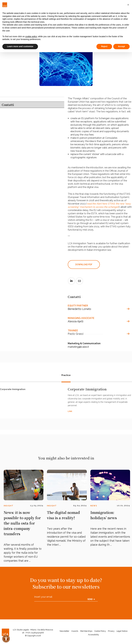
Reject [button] (104, 46)
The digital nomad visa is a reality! (63, 515)
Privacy (111, 631)
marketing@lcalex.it (78, 347)
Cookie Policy (100, 631)
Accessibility (93, 635)
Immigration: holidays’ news (104, 515)
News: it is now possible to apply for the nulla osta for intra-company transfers (22, 523)
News (94, 506)
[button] (128, 5)
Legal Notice (122, 631)
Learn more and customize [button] (20, 46)
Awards (75, 631)
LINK (70, 411)
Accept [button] (121, 46)
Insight (9, 506)
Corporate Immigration (13, 390)
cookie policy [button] (31, 36)
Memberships (86, 631)
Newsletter (64, 631)
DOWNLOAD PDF (84, 265)
